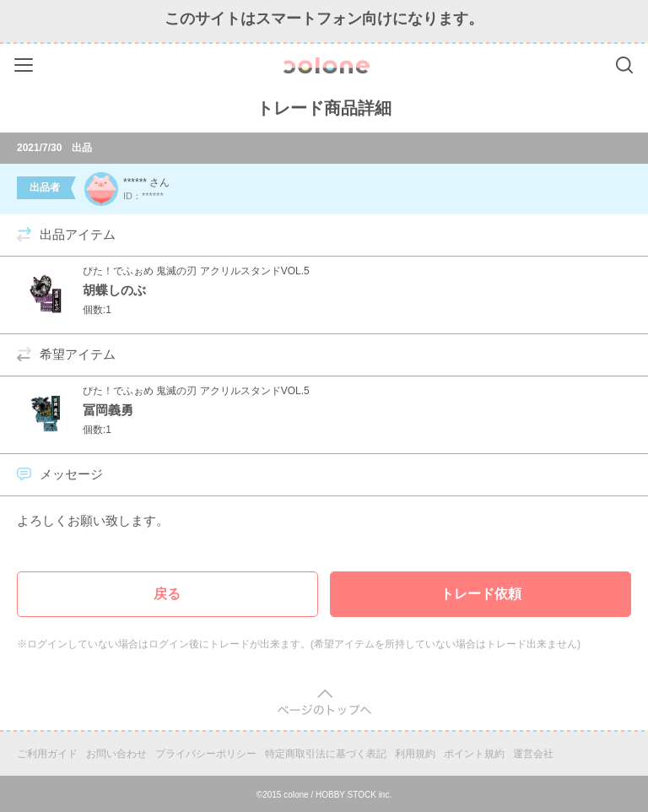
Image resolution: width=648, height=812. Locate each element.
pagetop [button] (324, 703)
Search (624, 65)
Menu (26, 62)
